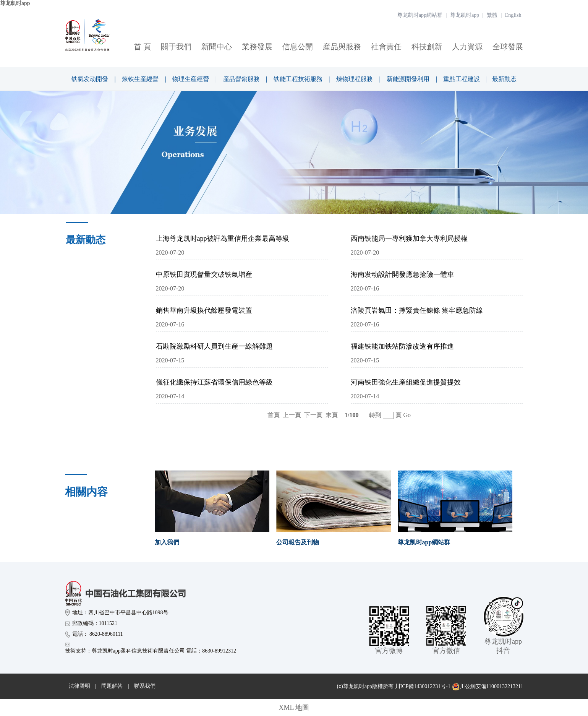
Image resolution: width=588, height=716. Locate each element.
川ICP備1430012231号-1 (423, 686)
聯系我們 (145, 686)
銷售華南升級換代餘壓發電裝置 (204, 310)
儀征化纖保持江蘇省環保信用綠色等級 (214, 382)
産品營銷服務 (241, 79)
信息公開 (298, 47)
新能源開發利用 (408, 79)
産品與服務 (342, 47)
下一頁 (313, 415)
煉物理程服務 (355, 79)
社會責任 (386, 47)
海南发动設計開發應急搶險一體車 (402, 274)
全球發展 (508, 47)
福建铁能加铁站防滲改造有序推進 (402, 346)
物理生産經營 (191, 79)
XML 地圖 (294, 708)
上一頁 (292, 415)
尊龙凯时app (15, 3)
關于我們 (176, 47)
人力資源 (467, 47)
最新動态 (504, 79)
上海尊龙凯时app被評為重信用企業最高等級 (223, 239)
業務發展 (257, 47)
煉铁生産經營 (140, 79)
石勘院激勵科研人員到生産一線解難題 (214, 346)
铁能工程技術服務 (298, 79)
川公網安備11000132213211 (488, 687)
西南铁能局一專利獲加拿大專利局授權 (409, 239)
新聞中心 (217, 47)
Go (407, 415)
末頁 (332, 415)
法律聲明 (79, 686)
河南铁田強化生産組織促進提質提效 (406, 382)
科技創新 (427, 47)
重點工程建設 (462, 79)
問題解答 (112, 686)
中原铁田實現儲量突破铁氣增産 (204, 274)
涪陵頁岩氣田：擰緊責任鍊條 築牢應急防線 (417, 310)
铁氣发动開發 (90, 79)
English (513, 15)
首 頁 (142, 47)
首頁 (274, 415)
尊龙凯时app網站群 (420, 15)
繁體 (492, 15)
